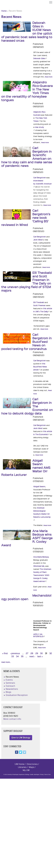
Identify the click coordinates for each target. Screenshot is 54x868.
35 (22, 656)
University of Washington (6, 7)
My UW (26, 770)
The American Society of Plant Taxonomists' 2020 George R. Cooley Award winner (42, 575)
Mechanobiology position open (26, 597)
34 (17, 656)
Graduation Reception (17, 695)
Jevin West (38, 240)
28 (32, 653)
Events (9, 680)
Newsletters (12, 689)
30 (41, 653)
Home (4, 11)
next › (32, 656)
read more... (6, 662)
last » (40, 656)
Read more (49, 77)
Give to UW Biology (21, 738)
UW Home (20, 764)
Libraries (22, 767)
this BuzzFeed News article (40, 367)
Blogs (8, 692)
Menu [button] (51, 2)
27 (27, 653)
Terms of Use (47, 775)
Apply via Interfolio (39, 635)
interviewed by (42, 184)
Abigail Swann (39, 486)
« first (5, 653)
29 (37, 653)
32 (51, 653)
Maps (32, 767)
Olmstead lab (39, 566)
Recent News (12, 677)
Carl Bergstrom (40, 178)
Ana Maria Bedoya (41, 557)
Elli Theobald (39, 302)
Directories (32, 764)
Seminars (10, 683)
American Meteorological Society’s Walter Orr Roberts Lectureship (42, 514)
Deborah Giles (40, 58)
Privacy (42, 775)
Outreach (10, 686)
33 (13, 656)
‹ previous (15, 653)
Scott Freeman (39, 305)
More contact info (12, 719)
